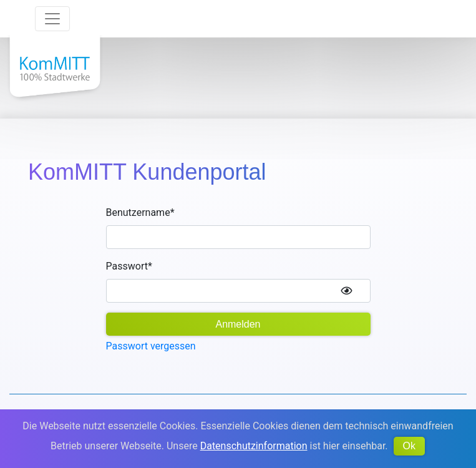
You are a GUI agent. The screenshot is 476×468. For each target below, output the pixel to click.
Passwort (129, 266)
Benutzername (140, 212)
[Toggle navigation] (52, 19)
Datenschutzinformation (254, 446)
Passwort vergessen (151, 346)
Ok (409, 446)
